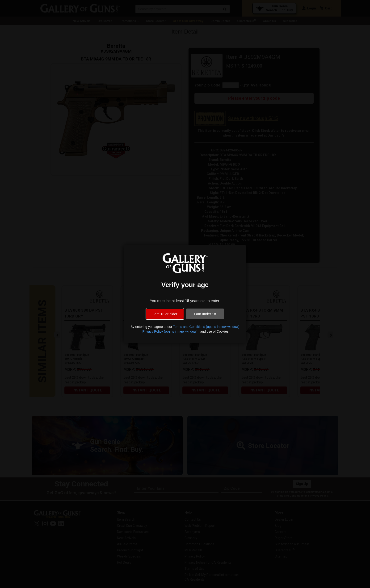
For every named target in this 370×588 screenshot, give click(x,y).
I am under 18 (205, 314)
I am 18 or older (165, 314)
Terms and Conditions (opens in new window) (206, 327)
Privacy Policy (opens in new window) (170, 331)
